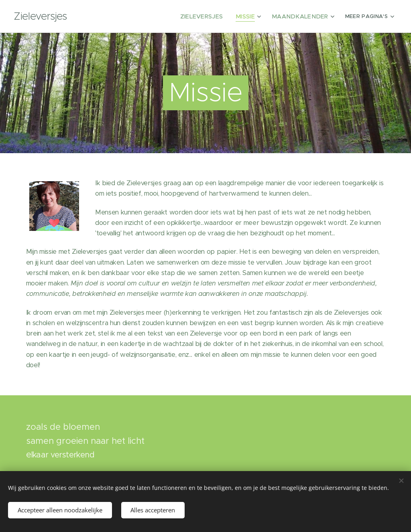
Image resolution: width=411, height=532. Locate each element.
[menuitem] (127, 16)
